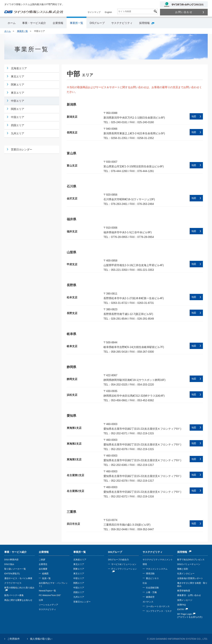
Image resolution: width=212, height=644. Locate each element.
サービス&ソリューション (124, 564)
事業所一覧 (77, 23)
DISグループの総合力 (118, 560)
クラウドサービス (13, 583)
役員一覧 (46, 578)
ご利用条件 (13, 639)
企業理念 (43, 564)
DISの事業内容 (12, 560)
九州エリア (18, 133)
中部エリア (18, 101)
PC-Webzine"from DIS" (50, 595)
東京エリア (18, 93)
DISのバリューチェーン (189, 564)
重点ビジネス (152, 578)
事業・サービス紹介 (34, 23)
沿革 (41, 600)
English (108, 12)
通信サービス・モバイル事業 (18, 578)
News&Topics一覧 (47, 591)
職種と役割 (183, 569)
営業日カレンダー (22, 150)
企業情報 (58, 23)
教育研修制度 (184, 591)
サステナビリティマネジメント (158, 560)
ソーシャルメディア (48, 605)
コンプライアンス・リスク (159, 611)
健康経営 (150, 597)
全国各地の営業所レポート (190, 578)
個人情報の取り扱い (41, 639)
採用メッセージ (185, 600)
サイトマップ (94, 12)
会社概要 (43, 569)
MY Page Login (186, 614)
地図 (194, 116)
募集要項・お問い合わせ (189, 595)
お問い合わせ (190, 12)
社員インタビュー (186, 574)
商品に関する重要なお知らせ (18, 600)
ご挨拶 (42, 560)
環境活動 (150, 574)
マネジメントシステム (157, 569)
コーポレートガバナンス (158, 606)
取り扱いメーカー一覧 (15, 569)
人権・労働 (151, 592)
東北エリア (18, 76)
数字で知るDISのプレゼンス (191, 560)
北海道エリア (19, 68)
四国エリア (18, 125)
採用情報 (147, 23)
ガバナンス (148, 602)
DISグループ (97, 23)
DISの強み (9, 564)
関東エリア (18, 85)
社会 (145, 583)
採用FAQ (182, 605)
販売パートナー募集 (14, 595)
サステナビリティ (122, 23)
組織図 (45, 574)
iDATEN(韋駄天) (12, 574)
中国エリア (18, 117)
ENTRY (183, 609)
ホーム (12, 23)
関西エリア (18, 109)
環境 (145, 564)
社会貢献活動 (152, 588)
